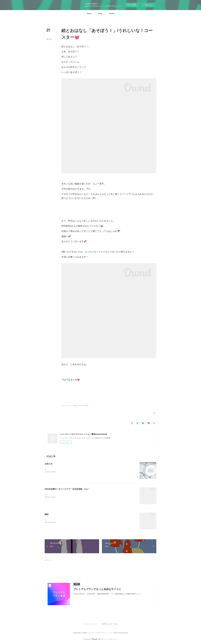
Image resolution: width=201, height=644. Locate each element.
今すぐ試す (132, 5)
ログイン (149, 5)
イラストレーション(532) (69, 406)
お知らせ (49, 464)
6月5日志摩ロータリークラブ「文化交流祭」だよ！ (67, 489)
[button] (89, 14)
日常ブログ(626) (83, 406)
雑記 (47, 514)
